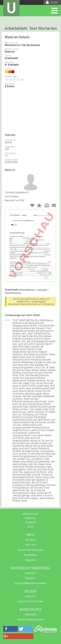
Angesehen (10, 147)
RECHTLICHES (30, 514)
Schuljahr (9, 62)
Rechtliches (30, 555)
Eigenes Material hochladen (30, 583)
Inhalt (8, 320)
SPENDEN (31, 522)
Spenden (31, 560)
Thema (8, 56)
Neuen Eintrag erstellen (30, 620)
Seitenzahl (10, 84)
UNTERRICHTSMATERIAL (30, 568)
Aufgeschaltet (12, 160)
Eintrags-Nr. (11, 140)
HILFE (31, 527)
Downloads (10, 153)
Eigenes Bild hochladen (30, 601)
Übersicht (30, 573)
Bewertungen (11, 77)
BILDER (30, 591)
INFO (30, 535)
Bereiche (31, 578)
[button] (10, 629)
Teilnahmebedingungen (31, 550)
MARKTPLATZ (30, 610)
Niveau (8, 69)
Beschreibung (11, 43)
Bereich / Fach (12, 49)
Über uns (31, 545)
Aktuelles (30, 540)
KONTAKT (30, 518)
